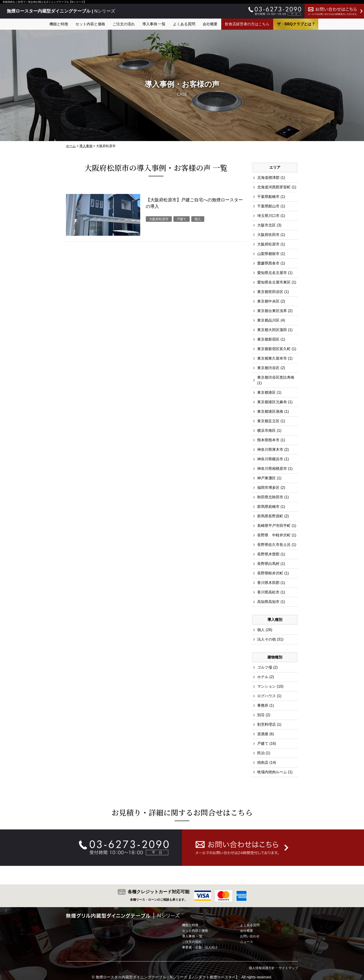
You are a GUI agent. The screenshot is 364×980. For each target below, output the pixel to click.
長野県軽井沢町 (270, 573)
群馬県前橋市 (268, 507)
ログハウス (266, 696)
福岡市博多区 (268, 488)
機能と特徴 (59, 24)
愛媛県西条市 (268, 263)
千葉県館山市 (268, 206)
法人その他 (266, 639)
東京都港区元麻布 (272, 402)
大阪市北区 (266, 225)
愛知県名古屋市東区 (274, 282)
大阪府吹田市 (268, 235)
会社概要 (210, 24)
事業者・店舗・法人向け (200, 947)
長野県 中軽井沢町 (274, 535)
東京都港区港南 (270, 411)
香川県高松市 (268, 592)
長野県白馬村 (268, 564)
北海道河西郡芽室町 (274, 187)
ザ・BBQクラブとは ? (296, 24)
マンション (266, 686)
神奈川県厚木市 (270, 450)
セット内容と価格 (90, 24)
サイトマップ (288, 968)
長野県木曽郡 (268, 554)
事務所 (263, 705)
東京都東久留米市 (272, 358)
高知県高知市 (268, 602)
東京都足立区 (268, 421)
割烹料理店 (266, 724)
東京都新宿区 (268, 339)
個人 (198, 219)
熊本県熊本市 (268, 440)
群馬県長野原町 (270, 516)
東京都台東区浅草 (272, 311)
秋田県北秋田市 (270, 497)
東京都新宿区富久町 (274, 349)
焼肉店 (263, 762)
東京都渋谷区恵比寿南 (276, 377)
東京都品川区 (268, 320)
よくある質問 (184, 24)
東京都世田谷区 (270, 292)
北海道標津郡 (268, 178)
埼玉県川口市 (268, 216)
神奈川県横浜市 (270, 459)
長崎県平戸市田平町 (274, 526)
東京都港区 (266, 392)
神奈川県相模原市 (272, 469)
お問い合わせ (250, 936)
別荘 (261, 715)
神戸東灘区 (266, 478)
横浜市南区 (266, 430)
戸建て (182, 219)
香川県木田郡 (268, 583)
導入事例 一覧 (154, 24)
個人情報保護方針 (262, 968)
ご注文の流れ (124, 24)
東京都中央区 (268, 301)
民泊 (261, 753)
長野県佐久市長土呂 (274, 545)
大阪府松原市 (159, 219)
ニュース (247, 942)
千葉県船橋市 (268, 197)
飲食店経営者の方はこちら (247, 24)
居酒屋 (263, 734)
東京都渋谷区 (268, 368)
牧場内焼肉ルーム (272, 772)
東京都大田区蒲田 (272, 330)
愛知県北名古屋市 (272, 273)
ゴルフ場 (265, 667)
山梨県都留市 (268, 254)
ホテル (263, 677)
